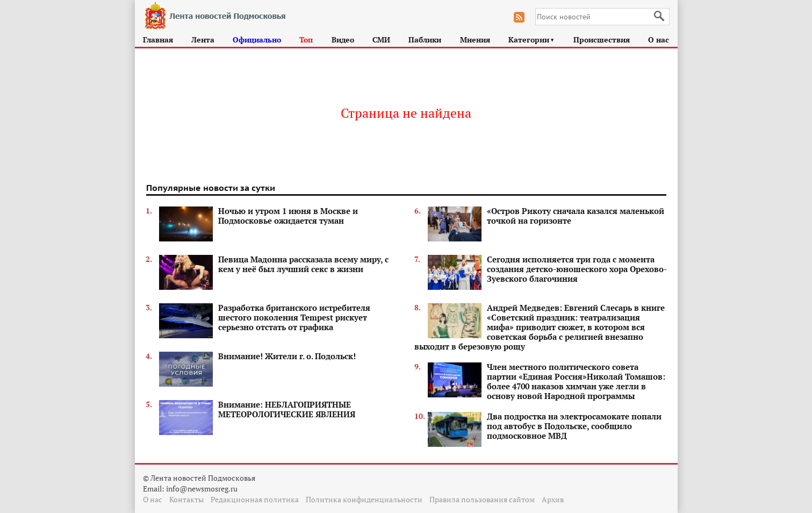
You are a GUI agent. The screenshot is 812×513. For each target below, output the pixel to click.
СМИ (381, 40)
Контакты (186, 499)
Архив (553, 499)
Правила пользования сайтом (482, 499)
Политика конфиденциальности (364, 499)
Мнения (475, 40)
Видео (343, 40)
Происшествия (602, 40)
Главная (158, 40)
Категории (532, 40)
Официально (257, 40)
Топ (306, 40)
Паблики (425, 40)
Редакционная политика (255, 499)
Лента (203, 40)
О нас (659, 40)
